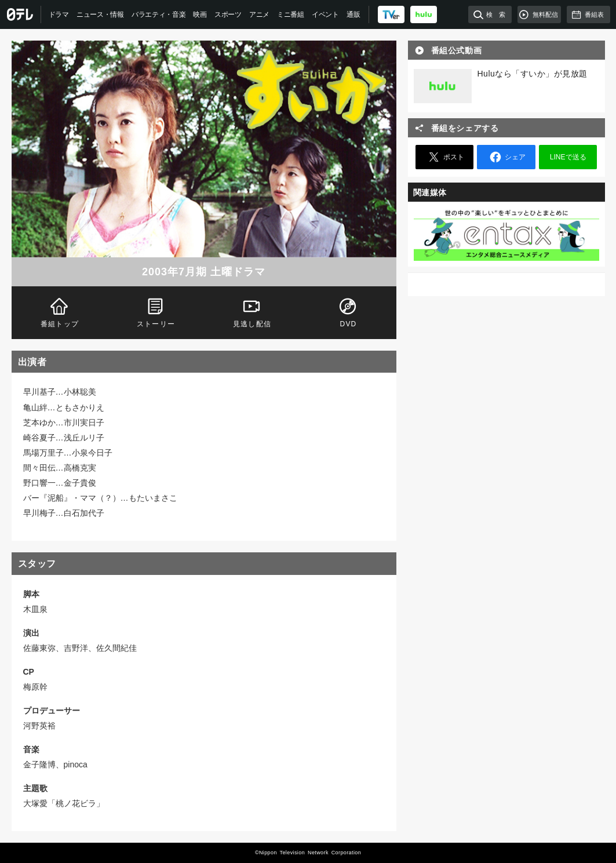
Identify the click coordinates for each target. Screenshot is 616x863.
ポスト (444, 157)
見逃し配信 (251, 312)
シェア (506, 157)
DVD (348, 312)
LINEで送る (568, 157)
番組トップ (59, 312)
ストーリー (155, 312)
